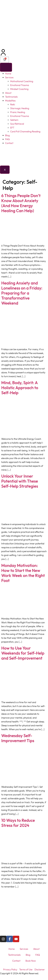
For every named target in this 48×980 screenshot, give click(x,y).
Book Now (31, 961)
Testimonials (11, 97)
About (8, 93)
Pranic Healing (18, 112)
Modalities (10, 101)
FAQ (7, 139)
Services (9, 77)
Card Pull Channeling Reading (25, 131)
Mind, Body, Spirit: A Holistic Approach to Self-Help (20, 388)
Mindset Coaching (19, 89)
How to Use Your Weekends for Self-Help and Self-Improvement (23, 653)
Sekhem (14, 120)
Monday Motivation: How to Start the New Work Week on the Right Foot (23, 573)
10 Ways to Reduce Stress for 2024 (18, 823)
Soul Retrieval (17, 124)
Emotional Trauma (20, 85)
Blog (7, 135)
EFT (12, 128)
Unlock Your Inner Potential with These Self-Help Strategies (20, 481)
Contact (9, 143)
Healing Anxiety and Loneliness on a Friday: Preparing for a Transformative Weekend (22, 293)
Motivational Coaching (22, 81)
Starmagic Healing (20, 108)
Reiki (13, 104)
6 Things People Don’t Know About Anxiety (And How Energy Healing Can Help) (21, 203)
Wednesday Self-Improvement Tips (18, 738)
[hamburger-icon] (6, 67)
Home (8, 74)
